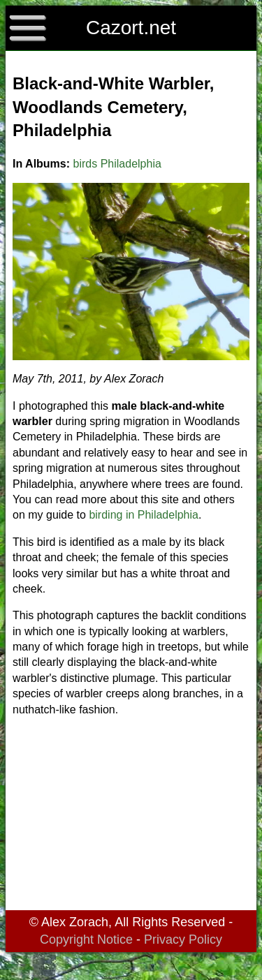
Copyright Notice (86, 940)
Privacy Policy (183, 940)
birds (86, 164)
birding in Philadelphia (144, 515)
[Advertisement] (131, 816)
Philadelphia (131, 164)
